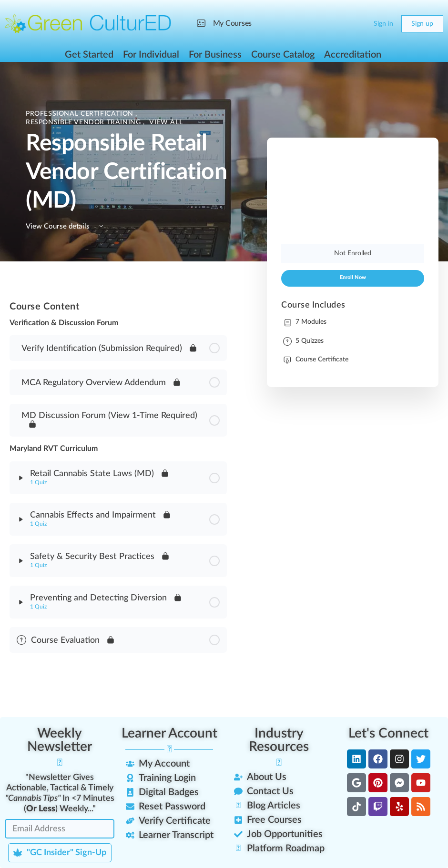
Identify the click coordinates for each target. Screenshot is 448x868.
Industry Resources (279, 740)
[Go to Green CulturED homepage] (88, 23)
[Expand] (21, 478)
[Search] (339, 24)
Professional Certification (81, 114)
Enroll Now (353, 278)
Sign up (422, 24)
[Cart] (358, 24)
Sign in (383, 24)
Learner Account (169, 733)
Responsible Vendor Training (84, 122)
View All (166, 122)
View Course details (66, 226)
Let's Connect (388, 733)
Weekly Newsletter (60, 740)
